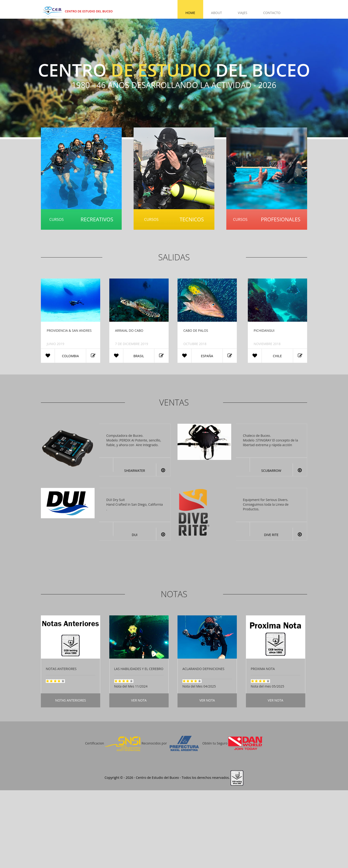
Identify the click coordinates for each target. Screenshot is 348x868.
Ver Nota (139, 700)
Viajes (242, 13)
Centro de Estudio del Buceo (77, 11)
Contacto (272, 13)
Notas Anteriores (71, 700)
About (217, 13)
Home (190, 13)
